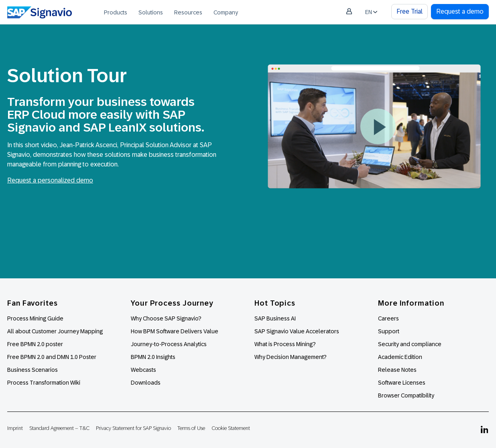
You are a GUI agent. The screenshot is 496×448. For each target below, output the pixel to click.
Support (389, 331)
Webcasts (143, 370)
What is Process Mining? (285, 344)
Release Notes (397, 370)
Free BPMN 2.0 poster (35, 344)
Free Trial (410, 11)
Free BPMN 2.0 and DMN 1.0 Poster (52, 357)
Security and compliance (410, 344)
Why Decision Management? (291, 357)
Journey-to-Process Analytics (169, 344)
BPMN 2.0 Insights (153, 357)
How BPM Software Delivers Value (175, 331)
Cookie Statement (231, 428)
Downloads (146, 383)
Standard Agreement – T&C (59, 428)
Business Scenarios (33, 370)
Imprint (15, 428)
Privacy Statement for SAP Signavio (133, 428)
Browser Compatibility (406, 395)
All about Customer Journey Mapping (55, 331)
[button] (378, 126)
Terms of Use (191, 428)
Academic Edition (400, 357)
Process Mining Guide (35, 318)
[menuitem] (116, 12)
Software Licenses (402, 383)
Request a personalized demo (50, 180)
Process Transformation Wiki (44, 383)
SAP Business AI (275, 318)
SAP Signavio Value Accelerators (297, 331)
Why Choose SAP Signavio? (166, 318)
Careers (388, 318)
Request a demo (460, 11)
